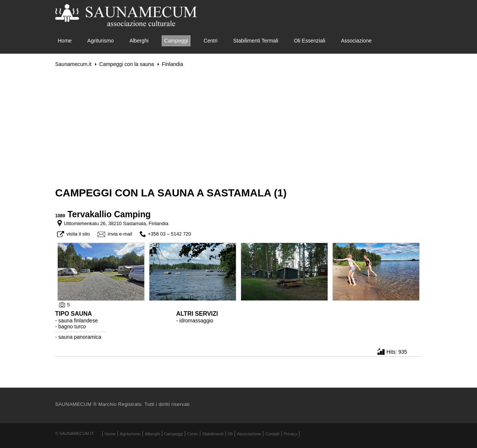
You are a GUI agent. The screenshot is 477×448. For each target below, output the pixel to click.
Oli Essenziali (310, 41)
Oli (230, 434)
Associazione (356, 41)
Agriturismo (100, 41)
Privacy (291, 434)
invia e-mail (120, 234)
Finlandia (172, 64)
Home (65, 41)
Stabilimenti (213, 434)
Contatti (272, 434)
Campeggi (176, 41)
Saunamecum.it (73, 64)
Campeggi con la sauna (127, 64)
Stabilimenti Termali (256, 41)
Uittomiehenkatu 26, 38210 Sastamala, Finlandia (116, 223)
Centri (210, 41)
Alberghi (139, 41)
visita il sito (78, 234)
